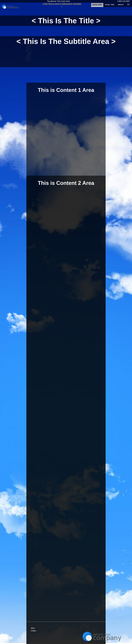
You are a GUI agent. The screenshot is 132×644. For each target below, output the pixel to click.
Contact (33, 631)
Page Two (110, 5)
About (121, 5)
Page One (97, 5)
